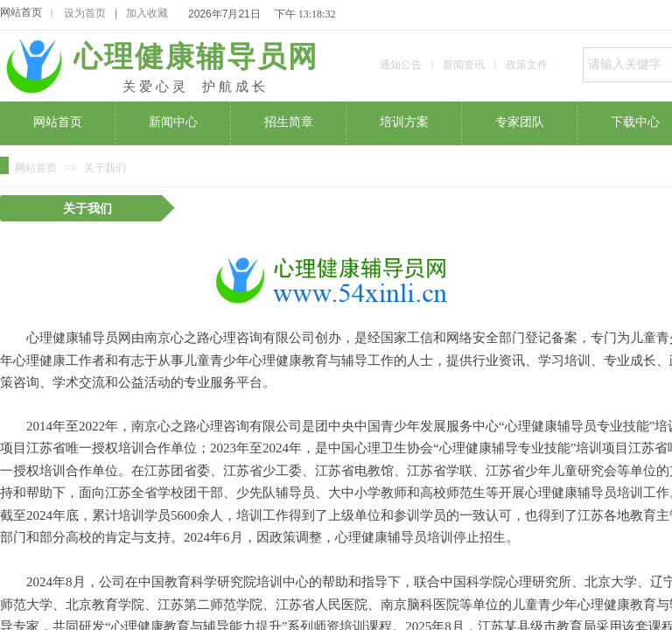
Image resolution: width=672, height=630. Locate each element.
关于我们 (105, 168)
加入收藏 (147, 13)
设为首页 (85, 13)
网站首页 (21, 12)
